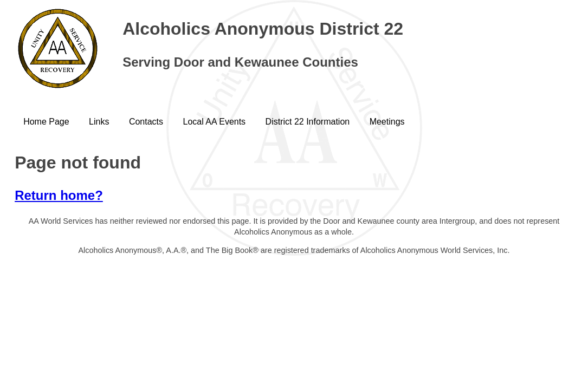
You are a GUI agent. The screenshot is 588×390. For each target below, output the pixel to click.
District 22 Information (308, 122)
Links (99, 122)
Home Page (46, 122)
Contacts (146, 122)
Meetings (387, 122)
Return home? (59, 195)
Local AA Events (214, 122)
